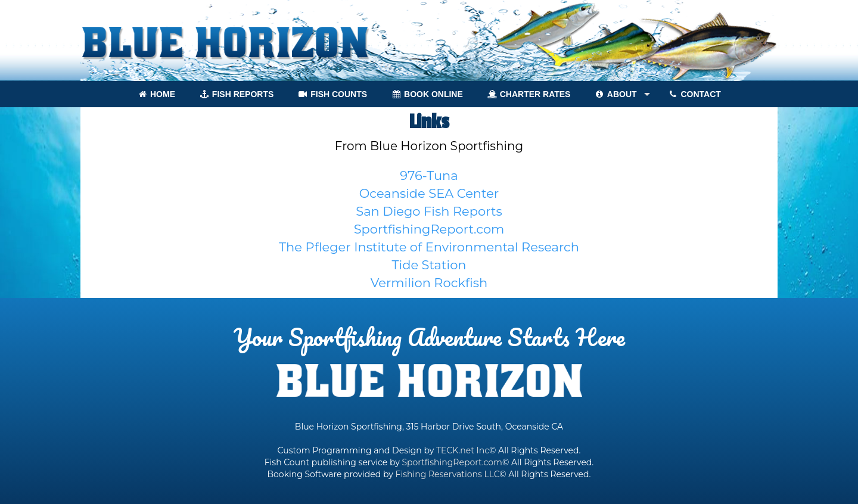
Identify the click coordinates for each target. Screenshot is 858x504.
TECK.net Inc (463, 450)
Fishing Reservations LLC (448, 474)
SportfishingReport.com (452, 462)
